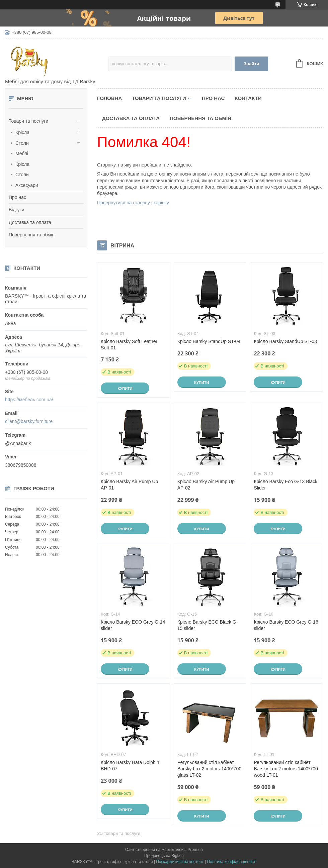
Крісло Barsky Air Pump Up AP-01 (129, 485)
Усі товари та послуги (119, 833)
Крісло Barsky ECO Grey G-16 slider (286, 625)
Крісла (22, 132)
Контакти (248, 98)
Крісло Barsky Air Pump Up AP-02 (206, 485)
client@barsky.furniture (29, 421)
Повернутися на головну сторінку (133, 203)
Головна (109, 98)
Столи (22, 143)
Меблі (22, 153)
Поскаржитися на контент (180, 862)
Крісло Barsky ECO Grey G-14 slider (133, 625)
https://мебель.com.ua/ (29, 400)
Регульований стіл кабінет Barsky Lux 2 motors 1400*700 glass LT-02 (209, 769)
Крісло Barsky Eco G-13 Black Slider (285, 485)
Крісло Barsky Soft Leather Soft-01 (129, 345)
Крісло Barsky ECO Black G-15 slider (208, 625)
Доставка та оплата (30, 222)
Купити (125, 389)
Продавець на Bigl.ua (164, 856)
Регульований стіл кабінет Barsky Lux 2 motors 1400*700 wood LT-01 (286, 769)
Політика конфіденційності (232, 862)
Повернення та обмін (32, 235)
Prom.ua (195, 850)
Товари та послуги (28, 121)
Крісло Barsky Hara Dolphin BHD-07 (130, 766)
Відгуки (17, 210)
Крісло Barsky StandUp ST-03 (285, 341)
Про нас (17, 197)
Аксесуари (27, 185)
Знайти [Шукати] (252, 64)
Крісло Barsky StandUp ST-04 (209, 341)
